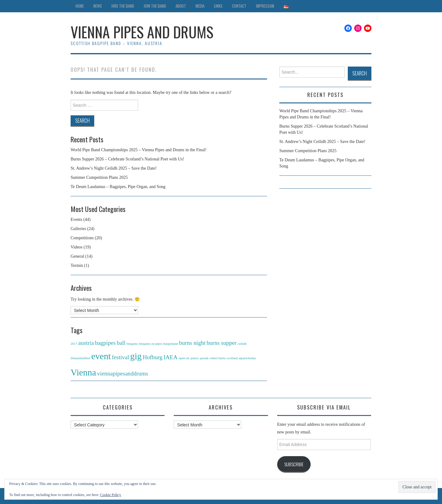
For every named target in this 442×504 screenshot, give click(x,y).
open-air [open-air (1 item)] (184, 358)
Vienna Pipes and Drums (142, 32)
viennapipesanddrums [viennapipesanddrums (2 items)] (122, 373)
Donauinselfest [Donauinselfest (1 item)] (80, 358)
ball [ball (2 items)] (121, 343)
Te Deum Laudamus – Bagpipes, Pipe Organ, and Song (118, 187)
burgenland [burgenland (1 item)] (171, 344)
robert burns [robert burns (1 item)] (218, 358)
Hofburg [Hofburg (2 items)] (153, 357)
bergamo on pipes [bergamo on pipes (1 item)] (151, 344)
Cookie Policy (110, 495)
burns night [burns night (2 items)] (192, 343)
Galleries (78, 229)
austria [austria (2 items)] (86, 343)
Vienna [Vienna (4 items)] (83, 372)
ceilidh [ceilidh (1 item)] (242, 344)
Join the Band (155, 6)
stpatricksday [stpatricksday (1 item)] (247, 358)
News (98, 6)
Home (80, 6)
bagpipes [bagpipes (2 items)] (105, 343)
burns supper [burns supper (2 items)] (222, 343)
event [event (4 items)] (101, 356)
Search (360, 73)
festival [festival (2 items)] (120, 357)
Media (200, 6)
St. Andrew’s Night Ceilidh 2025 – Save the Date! (114, 168)
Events (76, 219)
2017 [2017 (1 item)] (74, 344)
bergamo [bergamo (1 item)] (132, 344)
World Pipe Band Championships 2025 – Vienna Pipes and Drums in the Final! (139, 150)
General (77, 256)
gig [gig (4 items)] (136, 356)
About (181, 6)
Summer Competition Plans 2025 (99, 177)
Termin (77, 265)
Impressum (265, 6)
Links (218, 6)
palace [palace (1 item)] (195, 358)
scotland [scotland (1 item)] (232, 358)
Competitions (82, 238)
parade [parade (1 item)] (204, 358)
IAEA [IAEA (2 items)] (171, 357)
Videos (77, 247)
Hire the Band (123, 6)
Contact (239, 6)
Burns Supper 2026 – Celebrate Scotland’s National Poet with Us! (127, 159)
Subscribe (294, 464)
